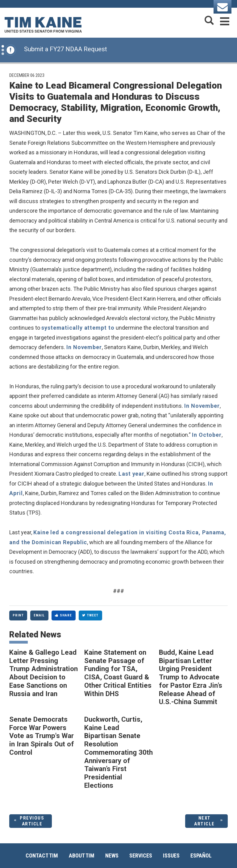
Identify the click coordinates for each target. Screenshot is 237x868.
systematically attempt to (79, 328)
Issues (171, 855)
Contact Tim (42, 855)
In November (84, 347)
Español (201, 855)
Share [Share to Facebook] (64, 615)
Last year (131, 474)
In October (207, 435)
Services (141, 855)
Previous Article (32, 821)
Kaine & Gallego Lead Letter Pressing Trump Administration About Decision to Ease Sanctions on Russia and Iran (44, 673)
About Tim (82, 855)
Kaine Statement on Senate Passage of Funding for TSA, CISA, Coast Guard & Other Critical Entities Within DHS (118, 673)
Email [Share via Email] (39, 615)
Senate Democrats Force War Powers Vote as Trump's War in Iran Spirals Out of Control (42, 736)
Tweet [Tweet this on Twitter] (90, 615)
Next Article (204, 821)
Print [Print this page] (18, 615)
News (112, 855)
